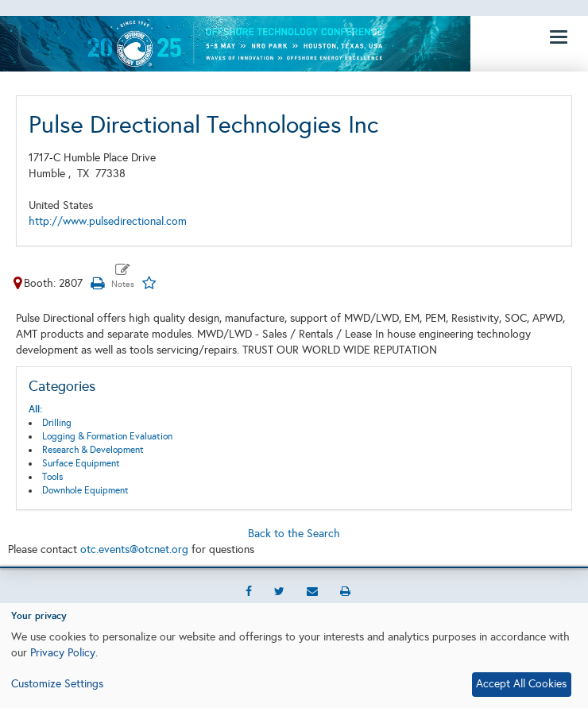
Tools (52, 477)
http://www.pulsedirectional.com (108, 221)
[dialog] (294, 656)
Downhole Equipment (85, 490)
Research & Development (93, 450)
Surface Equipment (81, 463)
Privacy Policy (63, 653)
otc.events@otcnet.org (134, 549)
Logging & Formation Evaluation (107, 436)
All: (35, 409)
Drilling (57, 423)
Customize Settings (57, 684)
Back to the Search (294, 534)
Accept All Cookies (521, 684)
